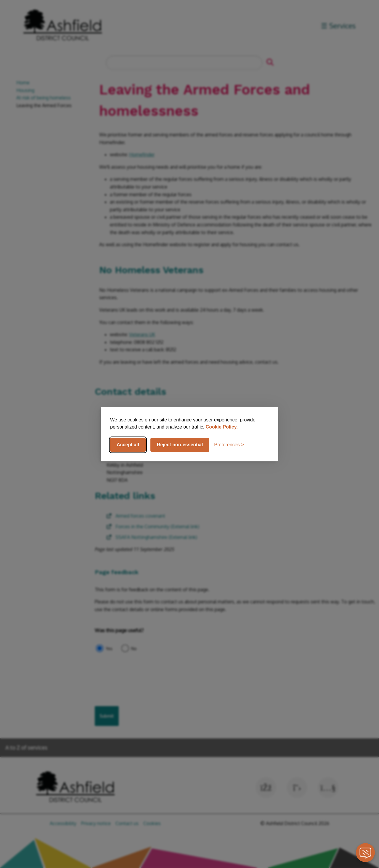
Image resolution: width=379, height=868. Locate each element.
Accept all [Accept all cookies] (128, 445)
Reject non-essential (180, 445)
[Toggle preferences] (229, 445)
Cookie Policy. (222, 427)
